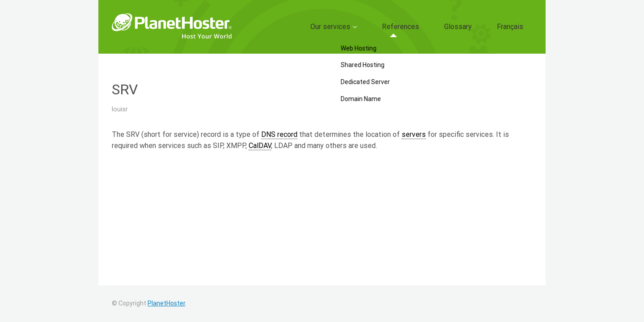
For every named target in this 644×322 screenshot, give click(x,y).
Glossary (476, 27)
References (432, 27)
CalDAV (260, 146)
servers (414, 134)
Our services (375, 27)
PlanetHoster (166, 303)
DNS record (279, 134)
